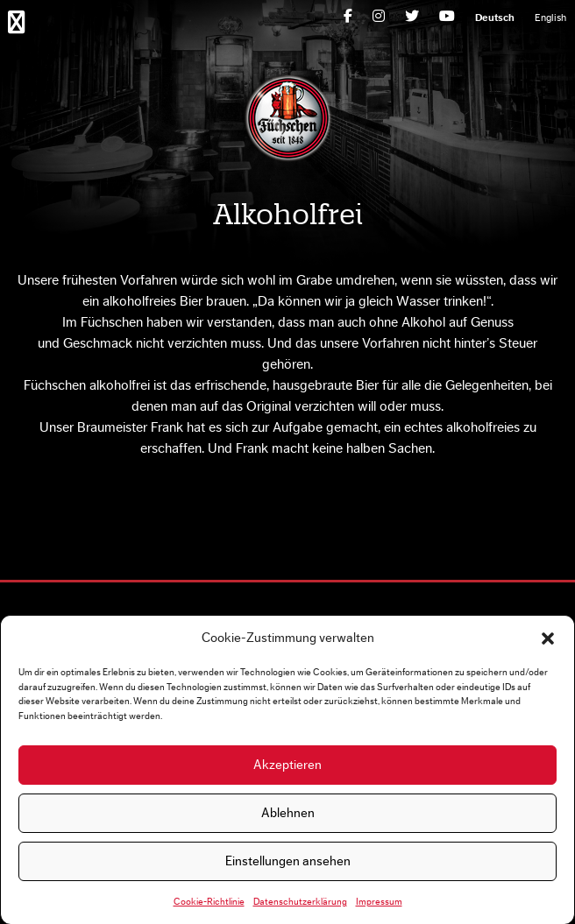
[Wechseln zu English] (550, 18)
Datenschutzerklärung (300, 902)
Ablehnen (288, 813)
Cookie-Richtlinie (209, 902)
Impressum (379, 902)
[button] (548, 638)
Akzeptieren (287, 765)
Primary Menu (20, 21)
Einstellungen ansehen (288, 861)
